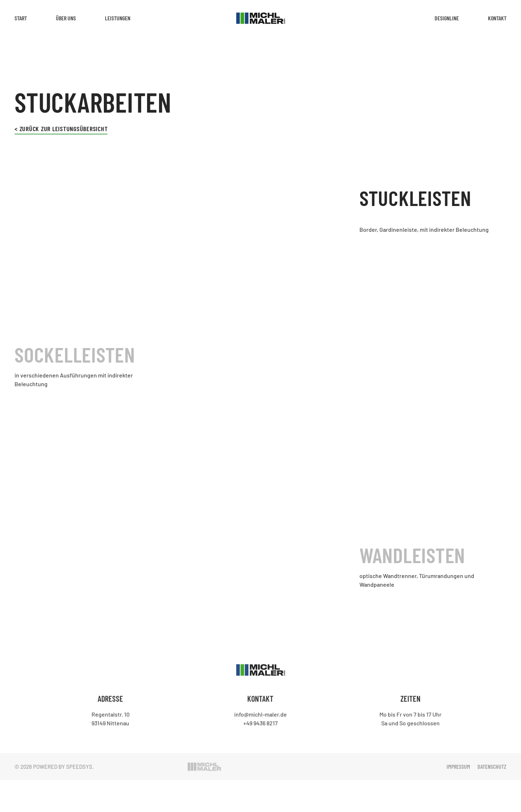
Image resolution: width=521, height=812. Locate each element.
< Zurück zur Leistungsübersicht (61, 129)
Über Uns (66, 18)
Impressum (458, 766)
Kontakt (497, 18)
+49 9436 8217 (260, 722)
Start (21, 18)
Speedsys (79, 767)
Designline (447, 18)
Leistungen (118, 18)
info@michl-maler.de (260, 714)
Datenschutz (492, 766)
